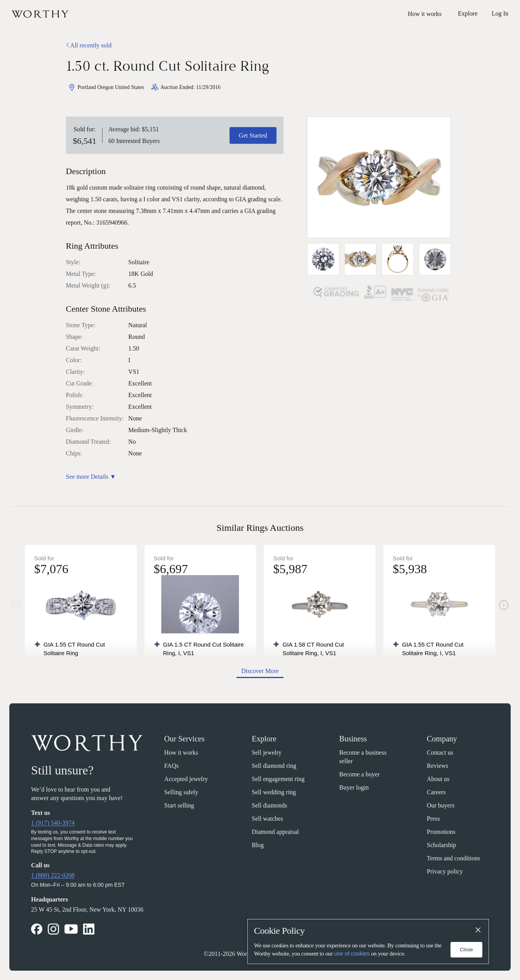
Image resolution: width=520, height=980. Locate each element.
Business (353, 739)
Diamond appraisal (275, 832)
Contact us (440, 752)
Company (442, 739)
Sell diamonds (269, 805)
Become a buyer (360, 774)
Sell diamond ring (274, 766)
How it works (425, 14)
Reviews (437, 766)
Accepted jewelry (186, 779)
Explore (264, 739)
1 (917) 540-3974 (53, 823)
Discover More (260, 671)
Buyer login (354, 787)
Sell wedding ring (274, 792)
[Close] (478, 930)
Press (433, 819)
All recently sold (89, 45)
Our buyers (441, 805)
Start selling (179, 805)
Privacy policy (445, 871)
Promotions (441, 832)
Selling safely (181, 792)
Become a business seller (363, 757)
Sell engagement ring (278, 779)
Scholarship (442, 845)
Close (466, 949)
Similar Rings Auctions (260, 528)
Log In (500, 13)
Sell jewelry (267, 752)
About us (438, 779)
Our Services (184, 739)
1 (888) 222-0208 (53, 875)
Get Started (253, 135)
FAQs (171, 766)
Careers (436, 792)
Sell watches (267, 819)
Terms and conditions (454, 858)
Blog (258, 845)
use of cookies (352, 953)
